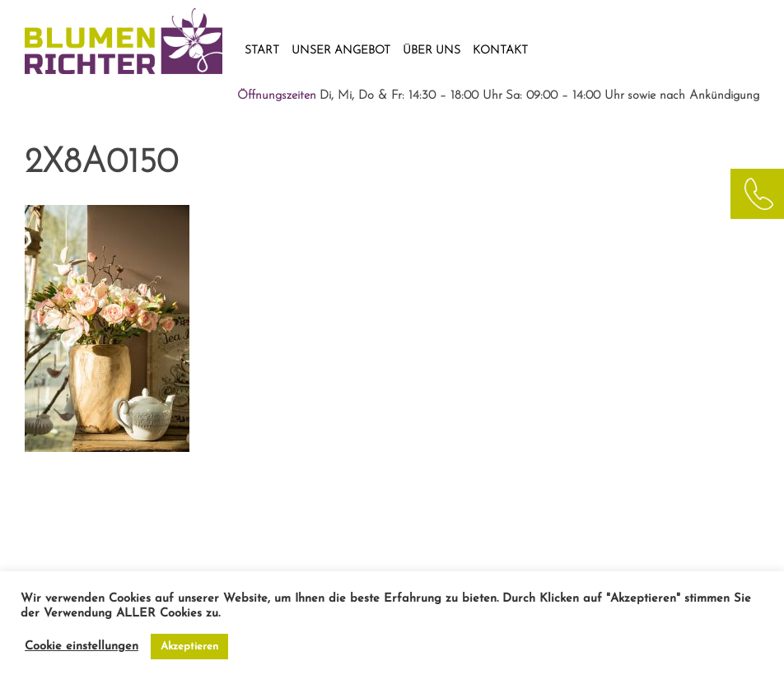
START (262, 51)
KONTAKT (500, 51)
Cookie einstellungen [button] (82, 647)
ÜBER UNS (432, 51)
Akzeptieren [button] (189, 647)
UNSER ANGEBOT (341, 51)
